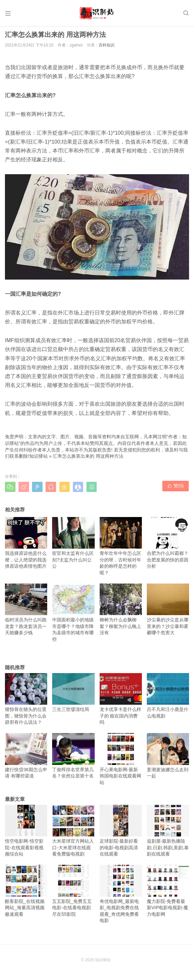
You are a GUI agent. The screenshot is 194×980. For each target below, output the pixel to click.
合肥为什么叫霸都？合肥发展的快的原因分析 (168, 545)
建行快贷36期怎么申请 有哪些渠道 (26, 758)
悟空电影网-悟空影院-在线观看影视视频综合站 (26, 833)
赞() (176, 489)
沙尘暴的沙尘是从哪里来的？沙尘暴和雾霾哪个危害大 (168, 611)
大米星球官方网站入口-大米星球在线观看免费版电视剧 (73, 833)
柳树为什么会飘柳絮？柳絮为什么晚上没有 (121, 611)
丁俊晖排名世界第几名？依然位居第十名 (73, 758)
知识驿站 (39, 458)
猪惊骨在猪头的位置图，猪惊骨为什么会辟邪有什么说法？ (26, 701)
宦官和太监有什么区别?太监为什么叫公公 (73, 545)
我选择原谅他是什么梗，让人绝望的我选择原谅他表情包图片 (26, 545)
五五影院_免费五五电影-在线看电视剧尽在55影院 (73, 893)
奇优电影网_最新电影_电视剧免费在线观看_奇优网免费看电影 (121, 896)
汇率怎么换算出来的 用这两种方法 (88, 458)
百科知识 (107, 47)
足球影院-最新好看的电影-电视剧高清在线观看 (121, 833)
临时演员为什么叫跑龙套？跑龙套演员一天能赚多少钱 (26, 611)
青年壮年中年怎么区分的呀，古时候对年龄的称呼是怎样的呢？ (121, 548)
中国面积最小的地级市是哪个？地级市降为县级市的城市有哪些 (73, 615)
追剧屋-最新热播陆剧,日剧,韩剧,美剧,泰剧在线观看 (168, 833)
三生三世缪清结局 (73, 694)
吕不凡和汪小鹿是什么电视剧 (168, 698)
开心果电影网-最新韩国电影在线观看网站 (121, 761)
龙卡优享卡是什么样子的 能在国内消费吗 (121, 701)
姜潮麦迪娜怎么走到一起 (168, 758)
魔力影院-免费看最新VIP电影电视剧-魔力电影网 (168, 893)
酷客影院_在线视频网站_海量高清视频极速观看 (26, 893)
